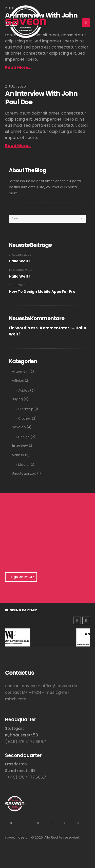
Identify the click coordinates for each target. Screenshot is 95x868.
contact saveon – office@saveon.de (41, 686)
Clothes (25, 418)
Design (24, 437)
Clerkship (26, 409)
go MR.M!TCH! (21, 577)
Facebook (78, 823)
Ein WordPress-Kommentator (39, 328)
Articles (18, 381)
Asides (24, 390)
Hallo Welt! (19, 261)
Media (23, 465)
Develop (19, 427)
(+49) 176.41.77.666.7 (26, 742)
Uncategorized (24, 473)
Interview (20, 446)
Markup (18, 455)
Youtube (25, 823)
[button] (86, 620)
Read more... (18, 67)
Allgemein (20, 371)
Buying (17, 399)
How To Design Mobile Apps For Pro (42, 292)
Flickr (51, 823)
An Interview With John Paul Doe (41, 98)
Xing (38, 823)
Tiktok (65, 823)
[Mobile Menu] (86, 23)
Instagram (11, 823)
